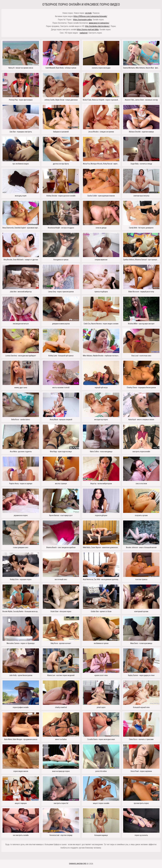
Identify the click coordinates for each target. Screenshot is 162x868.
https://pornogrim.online (83, 20)
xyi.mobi (88, 13)
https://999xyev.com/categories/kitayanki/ (90, 16)
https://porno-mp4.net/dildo (88, 30)
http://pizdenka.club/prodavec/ (97, 26)
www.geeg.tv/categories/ (99, 23)
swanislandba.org (78, 864)
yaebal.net (84, 33)
